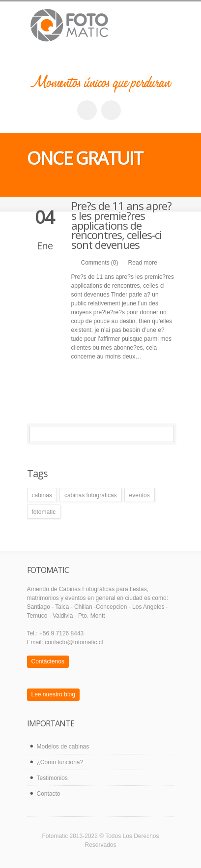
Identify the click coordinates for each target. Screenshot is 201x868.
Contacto (49, 794)
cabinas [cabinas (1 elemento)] (42, 495)
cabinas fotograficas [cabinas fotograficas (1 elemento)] (91, 495)
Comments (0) (100, 263)
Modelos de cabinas (63, 747)
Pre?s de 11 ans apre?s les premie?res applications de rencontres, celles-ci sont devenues (121, 225)
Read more (143, 263)
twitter (111, 110)
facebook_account (87, 110)
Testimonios (52, 778)
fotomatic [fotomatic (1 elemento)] (44, 512)
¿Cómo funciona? (60, 762)
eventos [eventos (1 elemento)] (140, 495)
